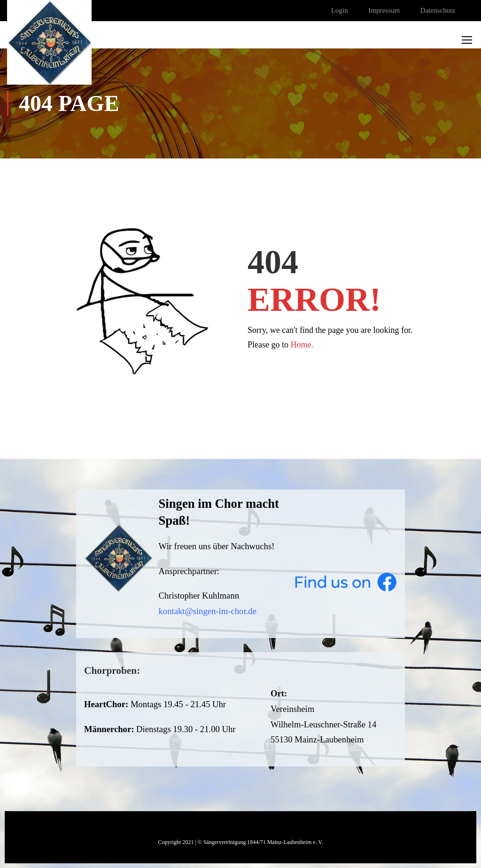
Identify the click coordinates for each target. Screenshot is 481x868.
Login (340, 10)
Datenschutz (438, 10)
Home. (302, 345)
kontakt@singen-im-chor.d (206, 611)
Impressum (384, 10)
